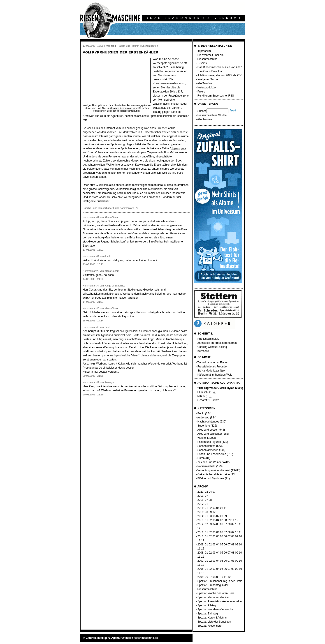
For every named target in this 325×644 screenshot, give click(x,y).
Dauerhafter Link (108, 208)
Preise (201, 92)
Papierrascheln (207, 466)
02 (206, 492)
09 (210, 512)
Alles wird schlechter (210, 434)
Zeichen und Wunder (210, 462)
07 (214, 492)
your (183, 148)
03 (214, 508)
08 (210, 500)
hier (121, 290)
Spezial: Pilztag (207, 605)
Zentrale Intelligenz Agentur (104, 638)
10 (237, 524)
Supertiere (204, 426)
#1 (98, 217)
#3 (98, 271)
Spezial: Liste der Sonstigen (214, 622)
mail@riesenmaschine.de (142, 638)
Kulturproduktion (207, 88)
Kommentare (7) (129, 208)
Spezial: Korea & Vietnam (213, 618)
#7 (98, 382)
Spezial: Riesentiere (210, 626)
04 (210, 492)
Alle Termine (205, 83)
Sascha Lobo (90, 208)
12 (214, 512)
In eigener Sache (208, 79)
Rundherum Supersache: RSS (216, 96)
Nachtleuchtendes (208, 422)
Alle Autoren (205, 119)
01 (206, 504)
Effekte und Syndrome (211, 478)
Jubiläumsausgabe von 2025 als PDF (220, 75)
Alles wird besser (208, 430)
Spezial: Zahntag (208, 614)
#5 (98, 308)
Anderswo (203, 418)
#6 (98, 327)
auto (85, 152)
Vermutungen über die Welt (214, 470)
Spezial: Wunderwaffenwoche (215, 609)
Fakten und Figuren (209, 442)
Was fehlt (203, 438)
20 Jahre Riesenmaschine (123, 108)
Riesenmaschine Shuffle (212, 115)
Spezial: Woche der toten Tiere (216, 593)
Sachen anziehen (208, 450)
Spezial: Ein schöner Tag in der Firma (220, 581)
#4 (98, 286)
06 (222, 524)
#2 (98, 256)
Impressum (204, 51)
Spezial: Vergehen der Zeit (213, 597)
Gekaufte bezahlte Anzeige (214, 474)
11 (225, 508)
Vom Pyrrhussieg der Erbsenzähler (121, 52)
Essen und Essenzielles (212, 454)
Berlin (201, 413)
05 (214, 516)
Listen (201, 458)
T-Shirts (202, 63)
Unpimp (175, 148)
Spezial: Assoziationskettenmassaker (220, 601)
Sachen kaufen (207, 446)
